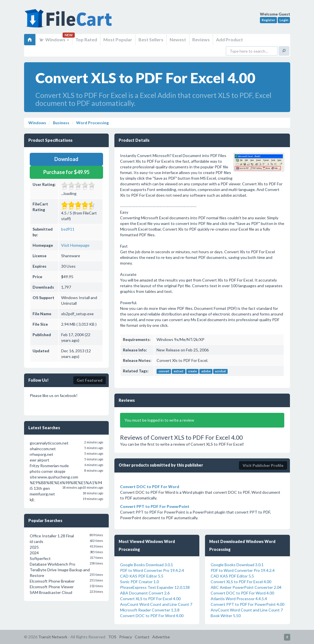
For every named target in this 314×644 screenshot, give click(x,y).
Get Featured (90, 380)
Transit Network (53, 637)
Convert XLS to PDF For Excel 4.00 (150, 599)
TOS (112, 637)
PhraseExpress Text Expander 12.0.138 (155, 587)
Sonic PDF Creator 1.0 (139, 582)
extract (179, 371)
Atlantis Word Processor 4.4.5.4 (239, 599)
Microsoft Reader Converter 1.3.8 (150, 610)
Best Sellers (151, 39)
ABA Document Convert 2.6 (145, 593)
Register (268, 20)
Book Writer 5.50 (226, 616)
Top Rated (86, 39)
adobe (206, 371)
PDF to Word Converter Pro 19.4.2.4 (152, 570)
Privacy (126, 637)
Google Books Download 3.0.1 (147, 565)
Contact (142, 637)
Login (284, 20)
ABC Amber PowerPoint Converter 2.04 (246, 587)
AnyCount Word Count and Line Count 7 (156, 604)
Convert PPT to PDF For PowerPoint (155, 506)
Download (66, 159)
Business (61, 123)
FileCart (69, 21)
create (192, 371)
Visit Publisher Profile (263, 465)
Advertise (161, 637)
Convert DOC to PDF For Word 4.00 (152, 616)
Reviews (201, 39)
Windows (54, 39)
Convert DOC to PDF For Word (150, 487)
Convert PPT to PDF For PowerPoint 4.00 (247, 604)
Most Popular (118, 39)
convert (164, 371)
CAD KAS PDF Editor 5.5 (142, 576)
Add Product (229, 39)
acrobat (220, 371)
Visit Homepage (75, 245)
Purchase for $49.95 (66, 172)
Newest (178, 39)
